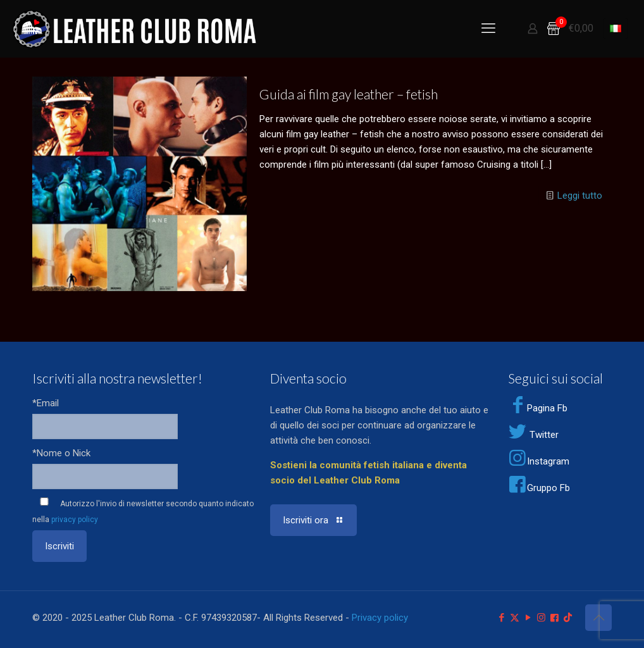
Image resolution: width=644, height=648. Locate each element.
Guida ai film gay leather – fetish (349, 94)
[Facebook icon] (501, 618)
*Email (46, 403)
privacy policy (75, 520)
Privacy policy (380, 618)
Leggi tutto (580, 196)
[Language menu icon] (616, 28)
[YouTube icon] (528, 618)
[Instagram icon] (541, 618)
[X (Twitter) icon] (515, 618)
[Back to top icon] (598, 618)
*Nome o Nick (61, 453)
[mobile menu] (488, 28)
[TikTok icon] (568, 618)
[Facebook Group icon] (554, 618)
